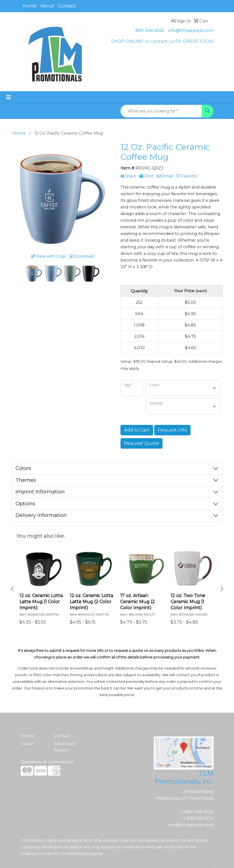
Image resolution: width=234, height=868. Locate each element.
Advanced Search (64, 747)
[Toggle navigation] (9, 97)
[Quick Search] (161, 111)
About (47, 6)
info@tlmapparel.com (191, 30)
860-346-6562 (150, 30)
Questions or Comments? (47, 762)
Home (29, 6)
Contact (67, 6)
